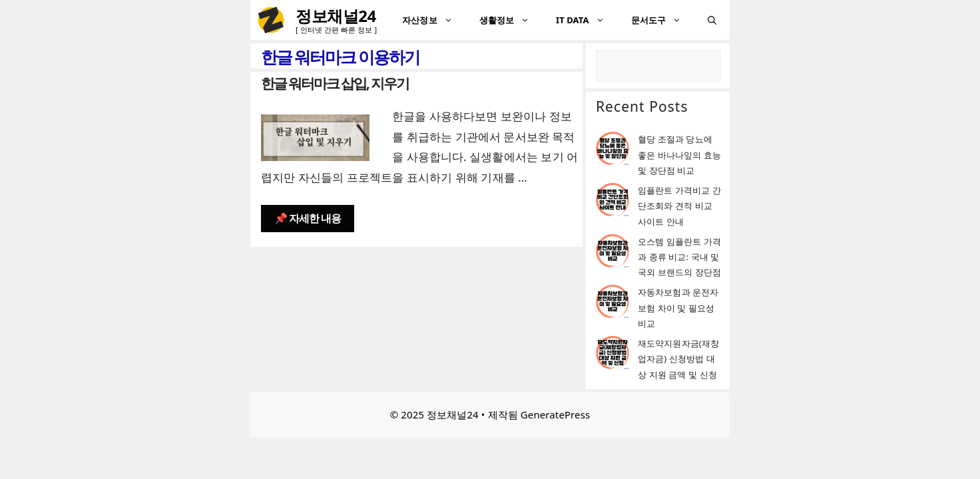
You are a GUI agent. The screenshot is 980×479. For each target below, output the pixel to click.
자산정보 (434, 20)
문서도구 (663, 20)
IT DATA (587, 20)
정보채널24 (336, 16)
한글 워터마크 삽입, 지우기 (335, 83)
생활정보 (511, 20)
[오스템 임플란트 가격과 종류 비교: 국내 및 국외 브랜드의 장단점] (612, 253)
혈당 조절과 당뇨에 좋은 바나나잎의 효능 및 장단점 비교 (679, 155)
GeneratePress (555, 414)
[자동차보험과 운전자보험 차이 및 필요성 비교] (612, 304)
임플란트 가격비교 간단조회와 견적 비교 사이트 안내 (679, 206)
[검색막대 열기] (712, 20)
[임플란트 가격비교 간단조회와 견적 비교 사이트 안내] (612, 202)
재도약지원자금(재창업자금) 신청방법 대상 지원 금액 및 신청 (678, 359)
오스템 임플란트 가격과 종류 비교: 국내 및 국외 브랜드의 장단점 (679, 257)
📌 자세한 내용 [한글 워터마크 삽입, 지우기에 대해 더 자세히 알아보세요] (308, 218)
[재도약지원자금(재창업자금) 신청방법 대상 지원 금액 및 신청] (612, 355)
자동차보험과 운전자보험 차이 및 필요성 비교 (678, 308)
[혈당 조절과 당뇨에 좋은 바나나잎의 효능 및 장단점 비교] (612, 151)
